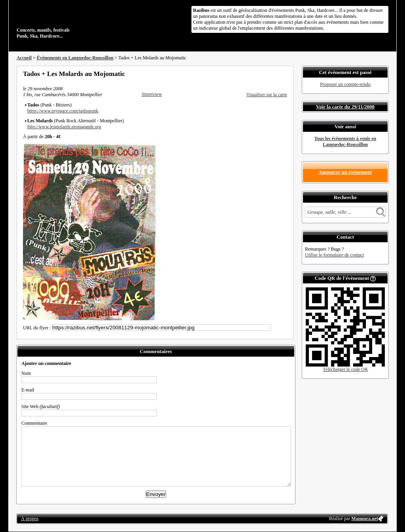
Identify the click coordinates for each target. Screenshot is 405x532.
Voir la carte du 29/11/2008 (345, 107)
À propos (30, 519)
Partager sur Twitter (263, 74)
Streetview (152, 94)
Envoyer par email (274, 74)
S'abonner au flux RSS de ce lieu (284, 74)
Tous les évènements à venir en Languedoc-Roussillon (345, 142)
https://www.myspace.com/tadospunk (63, 111)
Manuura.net (365, 519)
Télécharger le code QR (345, 369)
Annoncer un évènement (345, 172)
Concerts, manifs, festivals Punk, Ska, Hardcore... (68, 21)
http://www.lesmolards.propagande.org (64, 127)
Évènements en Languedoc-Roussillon (75, 58)
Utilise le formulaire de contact (334, 255)
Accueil (24, 58)
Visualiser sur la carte (267, 95)
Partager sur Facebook (252, 74)
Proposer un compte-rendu (345, 84)
